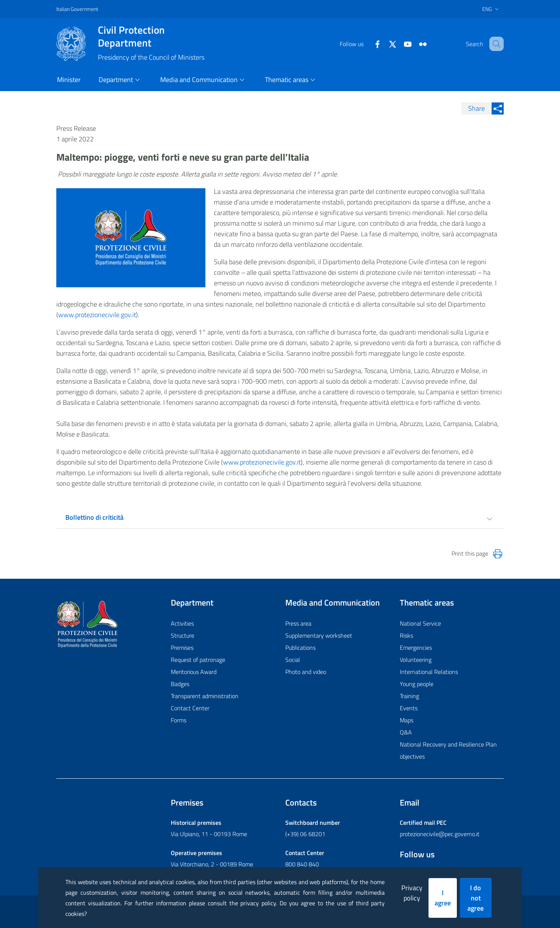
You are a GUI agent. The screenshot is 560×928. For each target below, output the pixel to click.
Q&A (406, 732)
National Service (420, 623)
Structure (183, 635)
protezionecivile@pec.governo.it (440, 834)
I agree (443, 898)
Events (409, 708)
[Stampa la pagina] (498, 554)
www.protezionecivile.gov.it (97, 315)
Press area (298, 623)
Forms (179, 720)
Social (293, 660)
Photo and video (306, 672)
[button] (495, 44)
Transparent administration (205, 696)
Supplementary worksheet (319, 635)
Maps (407, 720)
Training (409, 696)
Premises (182, 648)
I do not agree (476, 898)
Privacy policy (412, 893)
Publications (300, 648)
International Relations (429, 672)
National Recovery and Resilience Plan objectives (448, 750)
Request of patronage (198, 660)
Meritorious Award (194, 672)
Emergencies (416, 648)
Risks (406, 635)
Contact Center (190, 708)
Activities (182, 623)
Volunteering (416, 660)
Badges (180, 684)
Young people (417, 684)
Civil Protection (151, 36)
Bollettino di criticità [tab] (94, 517)
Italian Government (77, 9)
